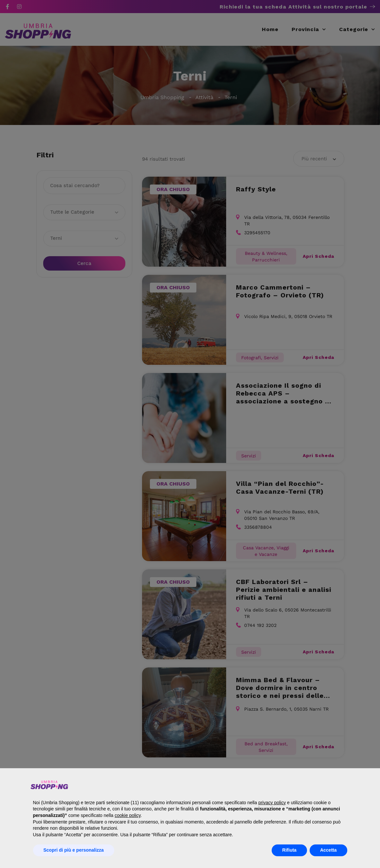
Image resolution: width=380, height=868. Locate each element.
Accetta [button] (328, 850)
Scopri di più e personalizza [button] (74, 850)
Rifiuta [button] (289, 850)
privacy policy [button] (272, 803)
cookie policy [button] (127, 815)
